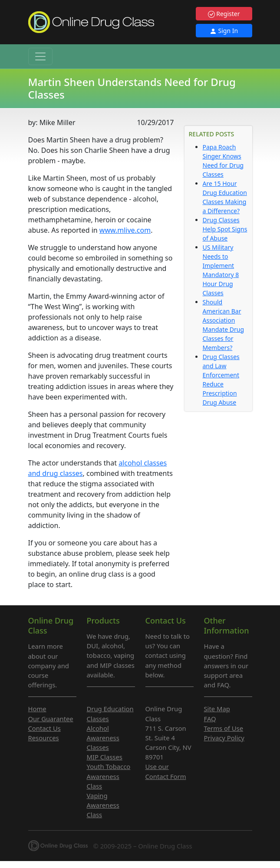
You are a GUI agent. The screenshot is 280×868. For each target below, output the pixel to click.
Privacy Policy (224, 738)
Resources (44, 738)
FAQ (210, 719)
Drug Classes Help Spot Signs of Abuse (225, 229)
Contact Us (44, 728)
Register (224, 14)
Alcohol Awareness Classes (103, 738)
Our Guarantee (51, 719)
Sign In (224, 31)
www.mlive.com (125, 230)
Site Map (217, 709)
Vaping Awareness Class (103, 805)
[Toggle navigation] (40, 56)
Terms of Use (224, 728)
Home (37, 709)
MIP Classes (105, 757)
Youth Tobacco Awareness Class (109, 776)
